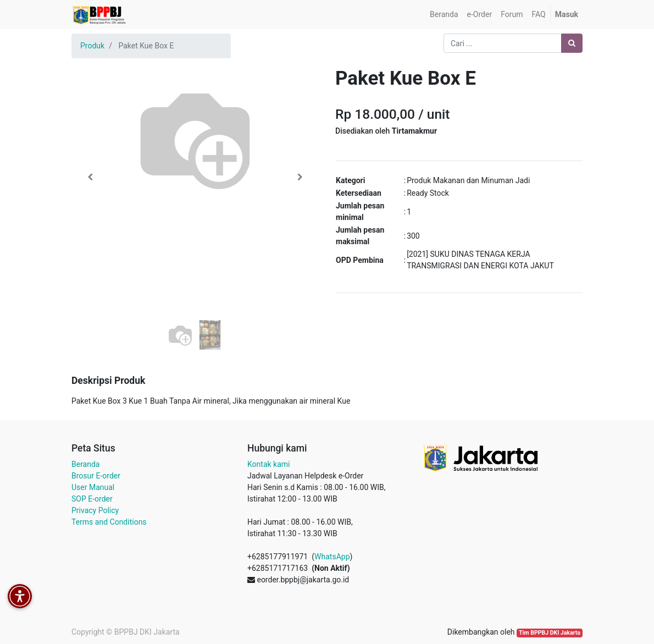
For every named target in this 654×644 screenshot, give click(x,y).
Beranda (85, 464)
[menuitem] (444, 15)
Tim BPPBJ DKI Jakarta (550, 633)
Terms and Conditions (109, 522)
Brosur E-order (96, 476)
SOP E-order (92, 499)
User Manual (93, 487)
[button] (90, 177)
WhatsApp (332, 557)
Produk (92, 46)
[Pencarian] (572, 43)
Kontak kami (268, 464)
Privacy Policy (95, 510)
